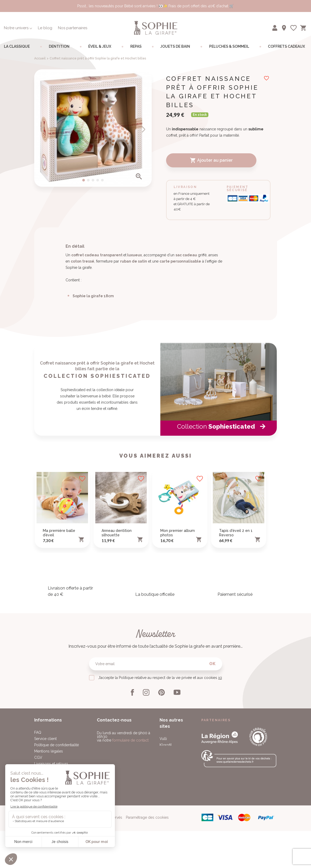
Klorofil (166, 811)
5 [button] (102, 180)
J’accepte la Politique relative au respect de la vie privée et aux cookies (160, 744)
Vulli (163, 805)
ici (220, 744)
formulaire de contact (130, 806)
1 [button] (84, 180)
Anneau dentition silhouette (117, 599)
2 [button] (88, 180)
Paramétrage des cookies (147, 860)
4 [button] (98, 180)
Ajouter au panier (211, 160)
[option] (93, 128)
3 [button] (93, 180)
